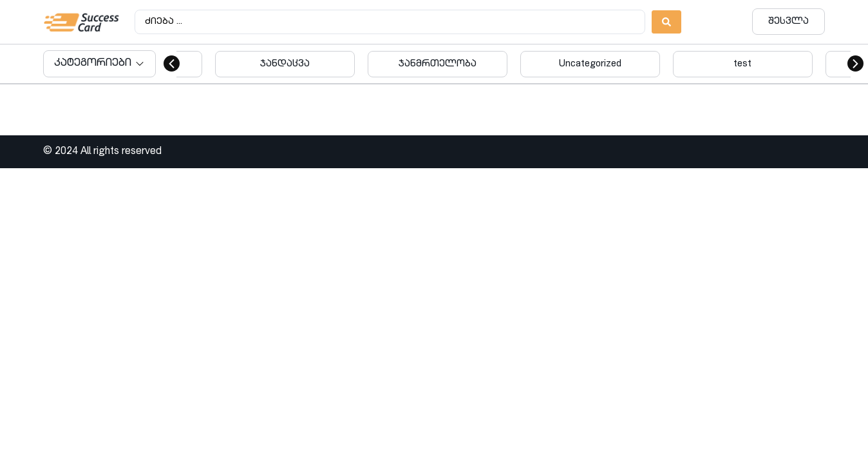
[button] (172, 63)
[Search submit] (666, 22)
